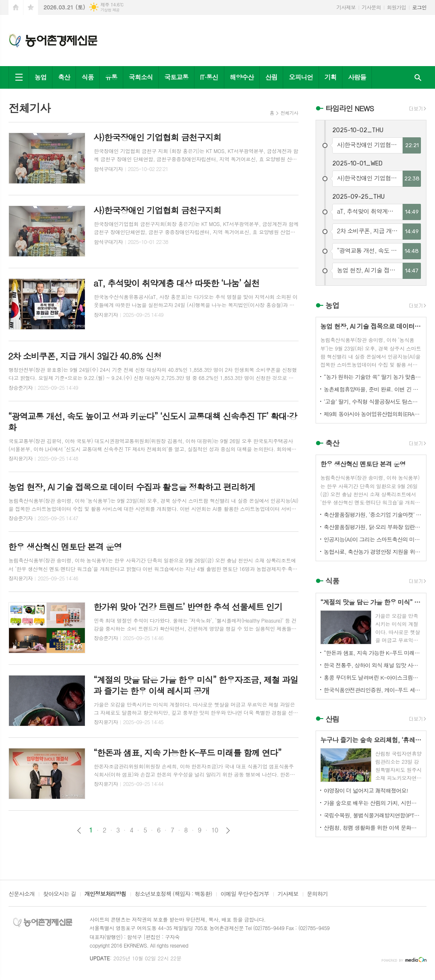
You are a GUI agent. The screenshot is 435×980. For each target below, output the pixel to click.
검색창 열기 (418, 77)
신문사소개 (22, 894)
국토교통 (176, 77)
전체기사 (289, 113)
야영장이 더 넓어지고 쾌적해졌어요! (366, 790)
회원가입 (396, 7)
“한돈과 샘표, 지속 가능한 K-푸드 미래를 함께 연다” (373, 653)
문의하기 (318, 894)
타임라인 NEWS (349, 108)
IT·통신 (209, 77)
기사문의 (371, 7)
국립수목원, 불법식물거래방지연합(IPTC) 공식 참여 (373, 815)
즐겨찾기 (31, 7)
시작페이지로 (16, 7)
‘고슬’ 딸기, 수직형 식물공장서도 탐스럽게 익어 (373, 402)
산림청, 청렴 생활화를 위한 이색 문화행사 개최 (373, 828)
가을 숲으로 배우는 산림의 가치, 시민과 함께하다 (373, 803)
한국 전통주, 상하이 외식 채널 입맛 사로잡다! (373, 665)
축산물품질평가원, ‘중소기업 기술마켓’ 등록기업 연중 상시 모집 (373, 515)
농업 (41, 77)
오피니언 (301, 77)
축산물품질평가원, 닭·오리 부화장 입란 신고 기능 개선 (373, 527)
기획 (331, 77)
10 (215, 830)
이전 (79, 831)
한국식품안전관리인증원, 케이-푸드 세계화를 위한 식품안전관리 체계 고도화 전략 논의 (373, 690)
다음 (228, 831)
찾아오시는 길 (59, 894)
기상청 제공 (110, 10)
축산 (64, 77)
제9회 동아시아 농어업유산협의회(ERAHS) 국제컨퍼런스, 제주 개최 (373, 414)
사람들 (357, 77)
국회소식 (141, 77)
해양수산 (242, 77)
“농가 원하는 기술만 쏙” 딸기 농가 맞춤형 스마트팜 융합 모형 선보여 (373, 377)
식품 (87, 77)
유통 (111, 77)
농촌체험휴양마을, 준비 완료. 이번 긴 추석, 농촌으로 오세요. (373, 389)
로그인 (419, 7)
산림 (271, 77)
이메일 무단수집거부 (245, 894)
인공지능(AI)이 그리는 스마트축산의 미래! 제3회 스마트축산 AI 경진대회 (373, 539)
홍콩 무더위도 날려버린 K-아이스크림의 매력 (373, 677)
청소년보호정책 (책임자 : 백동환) (173, 894)
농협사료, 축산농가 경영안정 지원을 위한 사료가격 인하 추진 (373, 552)
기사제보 (346, 7)
